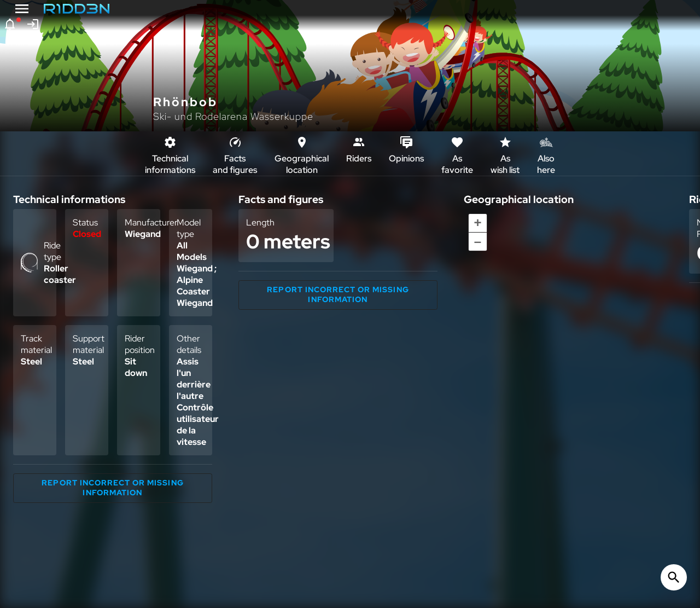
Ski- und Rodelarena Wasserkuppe (233, 116)
